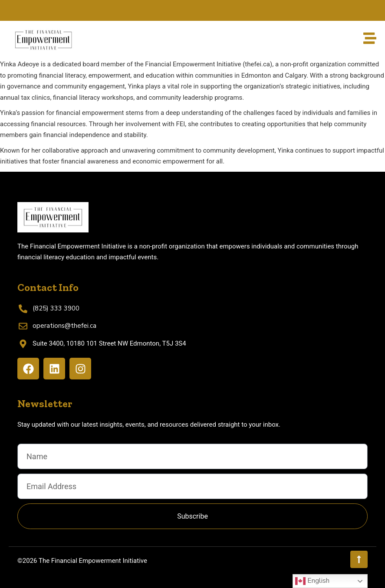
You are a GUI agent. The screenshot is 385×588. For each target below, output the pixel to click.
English (312, 581)
